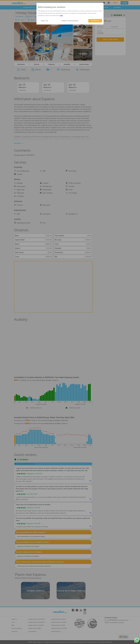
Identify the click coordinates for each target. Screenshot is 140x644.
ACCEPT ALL (95, 21)
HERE (61, 16)
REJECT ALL (45, 21)
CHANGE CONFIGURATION (70, 21)
